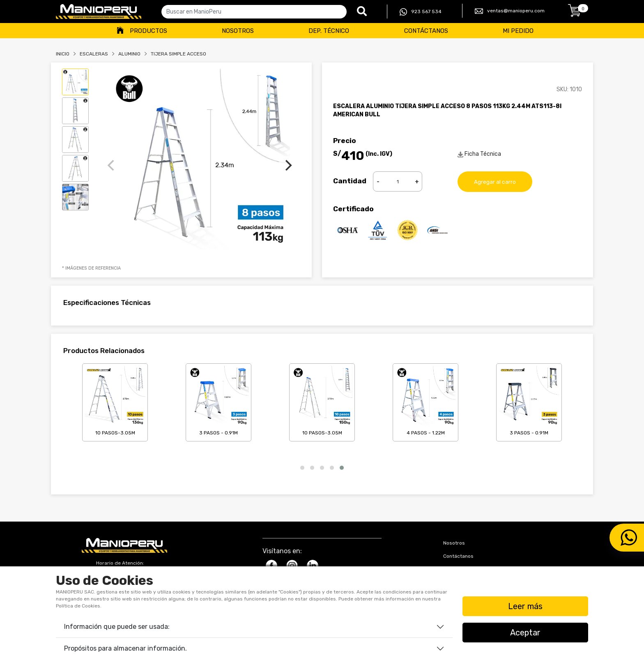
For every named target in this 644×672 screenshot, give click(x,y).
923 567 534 (421, 12)
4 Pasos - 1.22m (425, 401)
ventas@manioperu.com (510, 11)
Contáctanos (426, 31)
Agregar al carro (495, 181)
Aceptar (525, 633)
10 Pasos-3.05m (115, 401)
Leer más (525, 606)
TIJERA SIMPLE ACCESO (178, 54)
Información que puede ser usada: (117, 627)
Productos (148, 31)
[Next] (287, 165)
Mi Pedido (518, 31)
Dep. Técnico (329, 31)
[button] (302, 468)
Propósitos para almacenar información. (125, 648)
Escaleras (94, 54)
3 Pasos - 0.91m (218, 401)
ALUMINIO (129, 54)
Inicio (63, 54)
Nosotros (238, 31)
